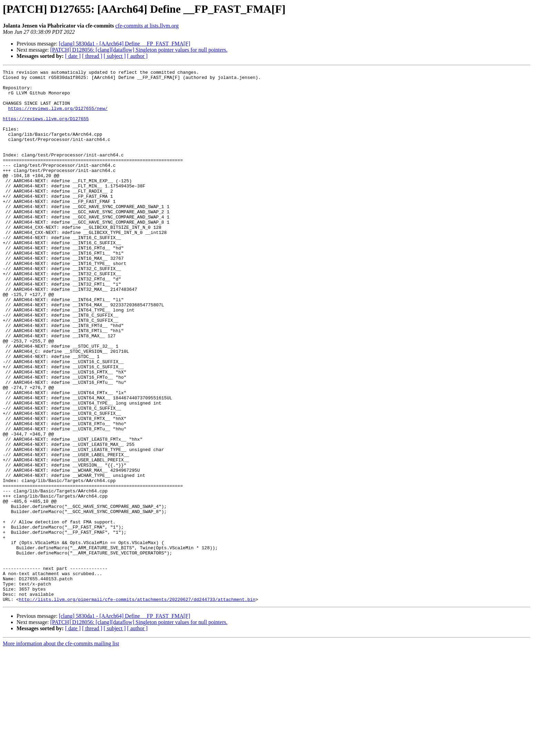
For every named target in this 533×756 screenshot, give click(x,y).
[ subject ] (115, 56)
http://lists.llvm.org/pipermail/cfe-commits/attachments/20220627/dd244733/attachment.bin (137, 706)
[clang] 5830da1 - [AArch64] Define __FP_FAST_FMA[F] (125, 44)
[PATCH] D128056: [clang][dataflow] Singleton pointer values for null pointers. (139, 50)
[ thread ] (92, 56)
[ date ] (73, 56)
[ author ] (137, 56)
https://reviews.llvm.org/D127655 (46, 129)
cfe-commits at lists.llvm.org (147, 26)
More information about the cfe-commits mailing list (61, 750)
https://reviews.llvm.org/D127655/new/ (58, 116)
